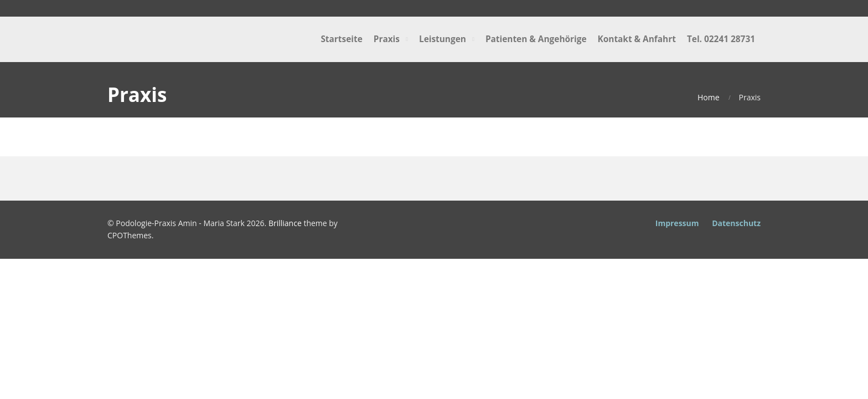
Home (709, 97)
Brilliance (285, 223)
